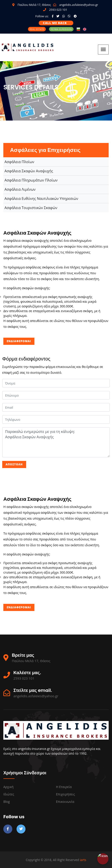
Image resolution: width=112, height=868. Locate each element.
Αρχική (8, 787)
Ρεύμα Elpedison (61, 29)
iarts (83, 860)
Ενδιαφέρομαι (19, 341)
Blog (7, 802)
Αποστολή (14, 464)
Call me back (55, 23)
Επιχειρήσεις (66, 794)
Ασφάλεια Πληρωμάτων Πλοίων (31, 180)
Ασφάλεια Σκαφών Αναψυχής (29, 171)
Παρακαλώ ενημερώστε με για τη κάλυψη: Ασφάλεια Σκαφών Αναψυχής (56, 442)
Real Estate (37, 29)
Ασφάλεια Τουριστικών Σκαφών (31, 208)
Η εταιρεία (64, 787)
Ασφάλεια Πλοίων (19, 162)
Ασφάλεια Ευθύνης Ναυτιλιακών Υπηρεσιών (41, 199)
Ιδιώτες (9, 794)
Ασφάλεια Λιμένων (20, 189)
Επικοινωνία (65, 802)
